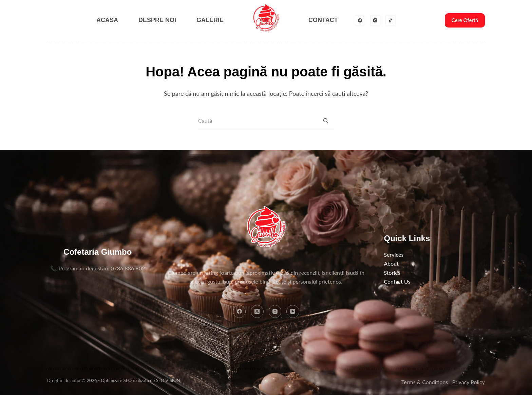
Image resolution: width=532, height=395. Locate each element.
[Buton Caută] (325, 121)
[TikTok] (391, 20)
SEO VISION (168, 380)
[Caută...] (258, 121)
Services (394, 255)
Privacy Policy (468, 382)
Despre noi (157, 20)
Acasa (107, 20)
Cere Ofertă (465, 20)
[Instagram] (375, 20)
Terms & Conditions (425, 382)
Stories (392, 273)
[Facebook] (360, 20)
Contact (323, 20)
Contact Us (397, 281)
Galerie (210, 20)
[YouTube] (293, 311)
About (392, 263)
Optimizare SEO (116, 380)
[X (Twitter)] (257, 311)
